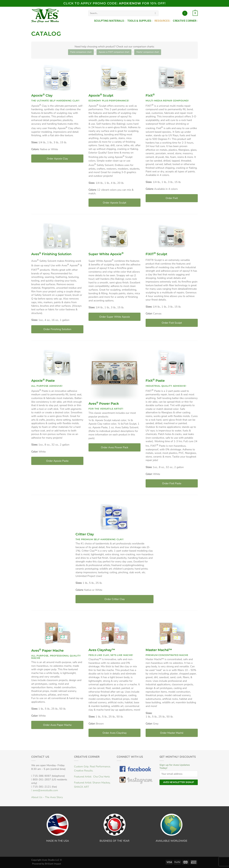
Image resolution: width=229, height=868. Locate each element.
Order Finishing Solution (57, 329)
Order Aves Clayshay (115, 733)
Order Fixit (172, 198)
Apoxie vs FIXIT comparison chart (114, 52)
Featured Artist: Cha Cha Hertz (92, 777)
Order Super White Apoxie (115, 317)
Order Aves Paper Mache (57, 725)
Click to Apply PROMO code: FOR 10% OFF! (114, 3)
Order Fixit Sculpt (172, 323)
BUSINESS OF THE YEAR (114, 841)
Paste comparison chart (81, 52)
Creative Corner (185, 21)
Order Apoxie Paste (57, 461)
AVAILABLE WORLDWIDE (171, 841)
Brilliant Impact (53, 864)
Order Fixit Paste (172, 483)
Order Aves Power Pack (115, 447)
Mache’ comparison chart (148, 52)
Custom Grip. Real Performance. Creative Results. (92, 769)
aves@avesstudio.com (45, 790)
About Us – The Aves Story (47, 797)
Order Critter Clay (115, 599)
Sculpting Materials (110, 21)
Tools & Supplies (140, 21)
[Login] (185, 13)
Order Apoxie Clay (57, 159)
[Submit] (155, 13)
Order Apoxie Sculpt (114, 203)
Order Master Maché (172, 733)
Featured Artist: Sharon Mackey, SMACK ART (92, 785)
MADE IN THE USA (58, 841)
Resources (163, 21)
